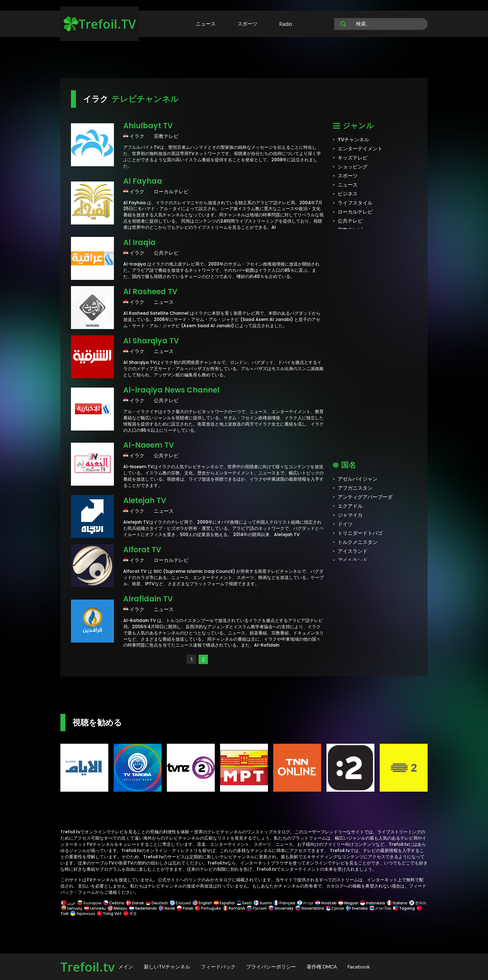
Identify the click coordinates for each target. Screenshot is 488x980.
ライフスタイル (355, 203)
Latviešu (95, 908)
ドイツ (345, 524)
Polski (185, 908)
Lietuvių (72, 908)
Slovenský (281, 908)
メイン (126, 967)
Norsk (167, 908)
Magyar (348, 903)
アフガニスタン (355, 488)
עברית (305, 903)
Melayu (117, 908)
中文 (130, 914)
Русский (257, 908)
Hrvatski (326, 903)
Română (234, 908)
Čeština (114, 903)
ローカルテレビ (355, 212)
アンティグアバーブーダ (365, 497)
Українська (83, 914)
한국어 (417, 903)
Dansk (135, 903)
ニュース (206, 24)
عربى (68, 903)
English (202, 903)
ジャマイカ (350, 515)
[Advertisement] (244, 59)
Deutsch (157, 903)
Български (89, 903)
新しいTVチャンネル (167, 967)
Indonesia (373, 903)
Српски (335, 908)
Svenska (357, 908)
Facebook (359, 967)
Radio (286, 24)
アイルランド (353, 560)
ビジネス (348, 194)
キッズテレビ (353, 158)
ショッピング (353, 167)
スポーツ (247, 24)
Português (208, 908)
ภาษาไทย (380, 908)
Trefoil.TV (100, 24)
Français (284, 903)
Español (224, 903)
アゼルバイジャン (358, 479)
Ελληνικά (180, 903)
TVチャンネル (353, 140)
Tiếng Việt (109, 914)
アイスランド (353, 551)
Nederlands (143, 908)
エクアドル (350, 506)
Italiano (397, 903)
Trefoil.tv (87, 967)
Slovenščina (310, 908)
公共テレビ (350, 221)
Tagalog (404, 908)
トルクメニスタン (358, 542)
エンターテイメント (360, 149)
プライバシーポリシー (271, 967)
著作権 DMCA (322, 967)
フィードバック (218, 967)
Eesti (244, 903)
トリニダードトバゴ (360, 533)
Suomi (263, 903)
